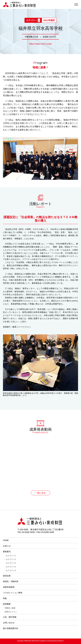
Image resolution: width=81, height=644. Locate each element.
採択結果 (7, 576)
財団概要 (7, 604)
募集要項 (7, 552)
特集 (5, 598)
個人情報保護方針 (11, 628)
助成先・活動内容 (11, 581)
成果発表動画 (9, 587)
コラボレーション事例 (13, 593)
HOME (6, 540)
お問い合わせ (9, 623)
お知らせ (7, 546)
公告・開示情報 (10, 617)
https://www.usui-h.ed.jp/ (41, 44)
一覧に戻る (41, 493)
